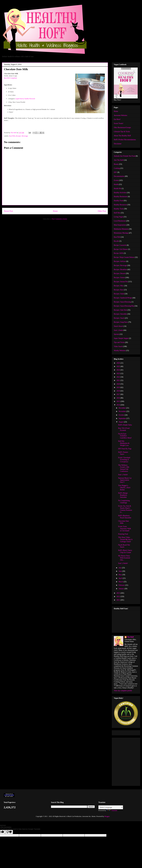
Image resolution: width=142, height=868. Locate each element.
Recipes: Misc (119, 286)
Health (116, 184)
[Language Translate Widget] (111, 807)
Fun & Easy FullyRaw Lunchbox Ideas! (125, 436)
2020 (119, 384)
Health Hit (117, 189)
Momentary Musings (121, 233)
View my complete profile (123, 691)
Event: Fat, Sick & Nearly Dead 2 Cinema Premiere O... (125, 509)
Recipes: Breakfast (120, 270)
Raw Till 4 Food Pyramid (124, 429)
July (120, 568)
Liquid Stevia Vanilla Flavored (25, 99)
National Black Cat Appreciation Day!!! (125, 480)
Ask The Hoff (119, 160)
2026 (119, 363)
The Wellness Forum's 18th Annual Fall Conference (124, 468)
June (120, 571)
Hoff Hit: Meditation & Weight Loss (124, 443)
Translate (112, 810)
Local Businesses (120, 221)
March (121, 582)
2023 (119, 373)
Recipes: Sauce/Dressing (122, 302)
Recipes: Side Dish (120, 310)
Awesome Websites (121, 115)
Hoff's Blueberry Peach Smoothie (125, 517)
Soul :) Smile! (123, 475)
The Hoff (130, 637)
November (122, 411)
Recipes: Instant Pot (121, 282)
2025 (119, 366)
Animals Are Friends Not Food (125, 156)
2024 (119, 370)
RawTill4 (12, 136)
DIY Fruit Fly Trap (125, 449)
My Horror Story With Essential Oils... (124, 558)
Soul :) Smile (118, 330)
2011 (118, 600)
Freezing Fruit (123, 534)
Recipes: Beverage (22, 136)
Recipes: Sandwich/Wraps (123, 298)
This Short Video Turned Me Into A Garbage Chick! (125, 539)
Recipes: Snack (119, 318)
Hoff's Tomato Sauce (123, 453)
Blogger (107, 816)
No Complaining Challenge (124, 502)
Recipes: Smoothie (120, 314)
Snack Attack (118, 326)
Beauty (116, 164)
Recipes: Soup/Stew (121, 322)
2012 (119, 597)
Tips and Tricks (119, 342)
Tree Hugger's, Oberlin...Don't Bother (124, 488)
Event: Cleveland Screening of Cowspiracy (124, 460)
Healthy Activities (120, 193)
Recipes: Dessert (120, 273)
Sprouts (117, 334)
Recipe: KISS (119, 253)
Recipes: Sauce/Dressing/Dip (124, 306)
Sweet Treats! (119, 123)
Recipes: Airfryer (120, 261)
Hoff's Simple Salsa (125, 425)
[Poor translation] (9, 832)
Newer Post (8, 211)
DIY (115, 172)
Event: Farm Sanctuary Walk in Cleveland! (125, 529)
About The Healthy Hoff (122, 136)
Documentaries (119, 176)
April (121, 578)
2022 (119, 377)
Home (55, 211)
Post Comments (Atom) (59, 219)
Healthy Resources (120, 205)
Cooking (117, 168)
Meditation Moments (121, 229)
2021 (119, 380)
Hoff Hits (117, 213)
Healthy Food (119, 201)
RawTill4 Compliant (10, 78)
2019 (119, 387)
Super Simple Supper (121, 338)
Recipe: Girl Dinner (121, 249)
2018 (119, 391)
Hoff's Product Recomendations (125, 140)
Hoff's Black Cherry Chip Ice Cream (125, 551)
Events (116, 180)
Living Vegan (119, 217)
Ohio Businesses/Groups (122, 128)
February (122, 585)
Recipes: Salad (119, 294)
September (122, 418)
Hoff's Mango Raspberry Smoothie (123, 495)
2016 (119, 398)
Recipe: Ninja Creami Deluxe (124, 257)
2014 (119, 405)
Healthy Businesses (121, 197)
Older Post (102, 211)
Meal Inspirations (120, 225)
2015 (119, 401)
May (120, 575)
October (122, 415)
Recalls (116, 241)
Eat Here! (117, 119)
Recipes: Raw (119, 290)
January (121, 589)
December (122, 408)
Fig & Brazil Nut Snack (124, 546)
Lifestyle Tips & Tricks (122, 132)
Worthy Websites (120, 351)
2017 (119, 394)
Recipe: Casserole (120, 245)
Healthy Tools (119, 209)
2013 (119, 593)
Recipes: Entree (119, 278)
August (121, 422)
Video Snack (118, 346)
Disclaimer (118, 144)
